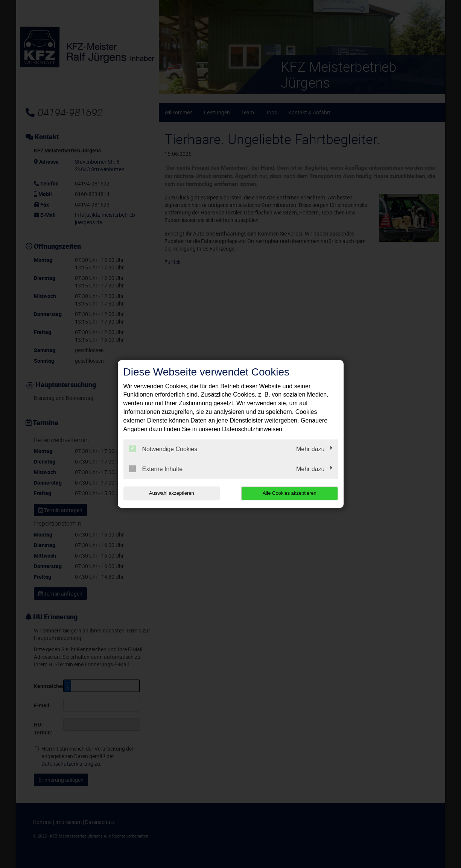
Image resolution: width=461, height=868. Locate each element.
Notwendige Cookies (163, 449)
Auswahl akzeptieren (172, 493)
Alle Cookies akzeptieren (290, 493)
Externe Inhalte (156, 469)
